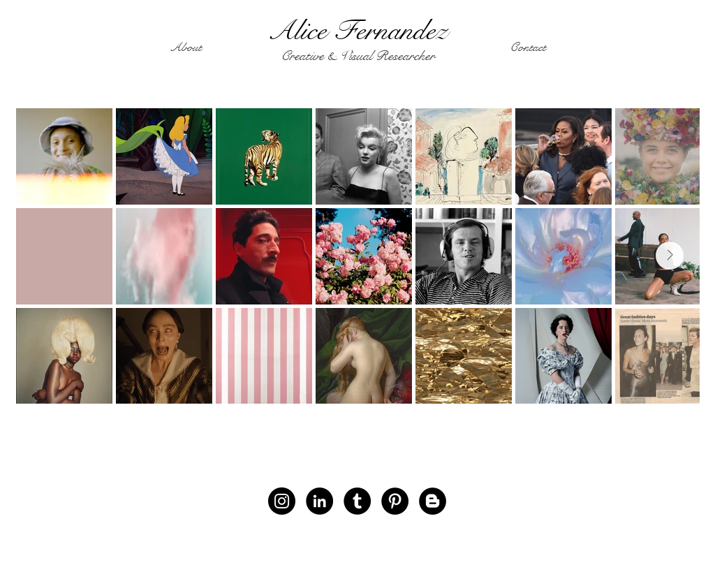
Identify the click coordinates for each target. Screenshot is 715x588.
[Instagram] (282, 501)
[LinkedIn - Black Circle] (319, 501)
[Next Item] (670, 256)
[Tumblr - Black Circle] (357, 501)
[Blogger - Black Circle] (433, 501)
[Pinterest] (395, 501)
